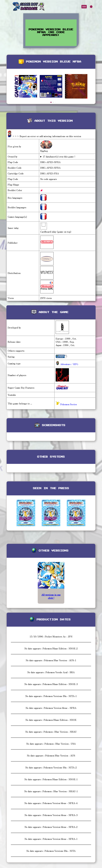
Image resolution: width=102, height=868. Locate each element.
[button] (51, 102)
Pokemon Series (66, 404)
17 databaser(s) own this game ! (59, 157)
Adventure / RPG (69, 364)
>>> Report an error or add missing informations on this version (47, 136)
